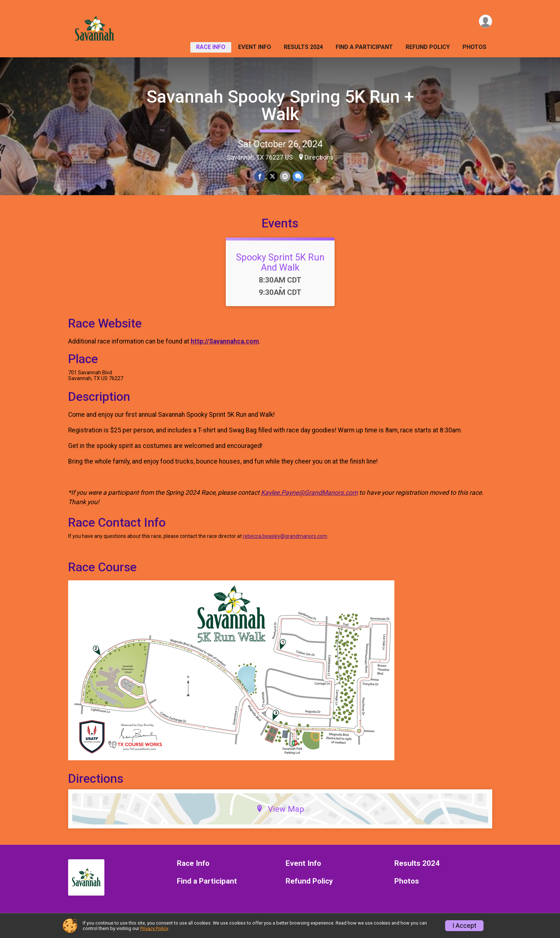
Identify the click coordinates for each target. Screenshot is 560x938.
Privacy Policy (154, 928)
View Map (280, 809)
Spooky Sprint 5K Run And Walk (280, 262)
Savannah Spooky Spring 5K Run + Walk (280, 105)
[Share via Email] (285, 176)
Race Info (211, 47)
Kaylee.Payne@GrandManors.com (309, 493)
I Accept (464, 926)
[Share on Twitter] (272, 176)
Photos (474, 47)
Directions (319, 157)
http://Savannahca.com (225, 341)
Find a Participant (364, 47)
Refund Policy (428, 47)
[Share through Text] (298, 176)
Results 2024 (303, 47)
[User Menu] (486, 21)
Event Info (255, 47)
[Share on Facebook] (260, 176)
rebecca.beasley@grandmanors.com (285, 536)
